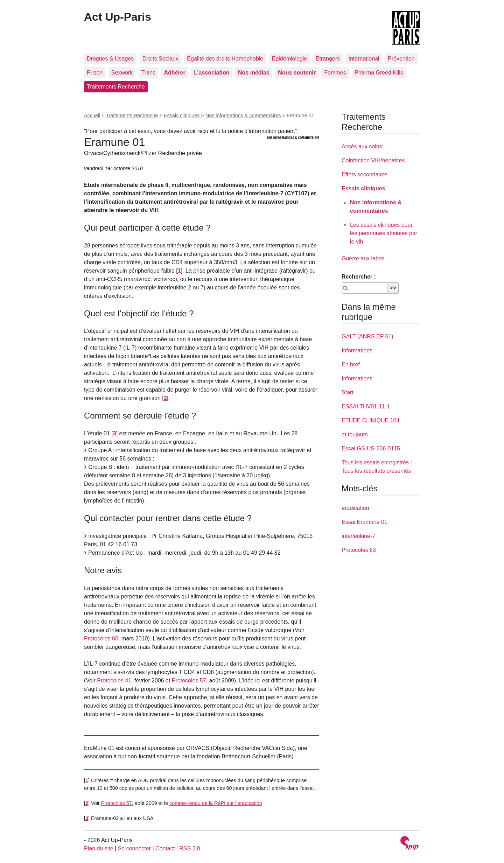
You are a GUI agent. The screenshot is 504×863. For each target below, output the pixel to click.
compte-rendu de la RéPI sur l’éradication (216, 803)
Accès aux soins (362, 146)
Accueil (92, 115)
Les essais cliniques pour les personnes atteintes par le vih (384, 233)
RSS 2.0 (190, 848)
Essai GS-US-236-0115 (371, 448)
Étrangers (328, 59)
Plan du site (99, 848)
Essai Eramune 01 (365, 522)
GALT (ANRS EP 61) (367, 336)
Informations (357, 350)
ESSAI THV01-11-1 (366, 406)
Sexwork (122, 73)
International (364, 59)
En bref (351, 364)
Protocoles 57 (189, 680)
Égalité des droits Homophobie (225, 59)
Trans (148, 73)
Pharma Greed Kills (379, 73)
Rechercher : (359, 277)
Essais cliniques (182, 115)
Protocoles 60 (101, 639)
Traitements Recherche (116, 87)
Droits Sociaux (160, 59)
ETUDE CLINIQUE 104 (370, 420)
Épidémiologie (290, 59)
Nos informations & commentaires (243, 115)
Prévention (401, 59)
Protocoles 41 (114, 680)
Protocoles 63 (359, 550)
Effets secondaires (365, 174)
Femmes (335, 73)
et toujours (355, 434)
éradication (355, 508)
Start (348, 392)
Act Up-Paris (118, 17)
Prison (95, 73)
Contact (165, 848)
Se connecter (134, 848)
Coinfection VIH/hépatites (373, 160)
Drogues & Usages (110, 59)
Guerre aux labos (363, 258)
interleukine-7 (358, 536)
